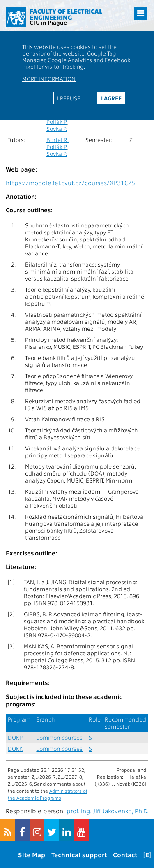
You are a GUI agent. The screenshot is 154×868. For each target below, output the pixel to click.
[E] (147, 855)
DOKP (15, 737)
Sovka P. (57, 129)
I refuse (69, 98)
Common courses (59, 737)
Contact (125, 855)
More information (49, 79)
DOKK (15, 748)
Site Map (32, 855)
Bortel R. (57, 140)
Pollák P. (57, 122)
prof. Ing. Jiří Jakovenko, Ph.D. (107, 811)
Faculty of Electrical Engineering (66, 14)
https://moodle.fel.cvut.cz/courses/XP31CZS (70, 183)
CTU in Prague (48, 22)
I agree (111, 98)
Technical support (79, 855)
